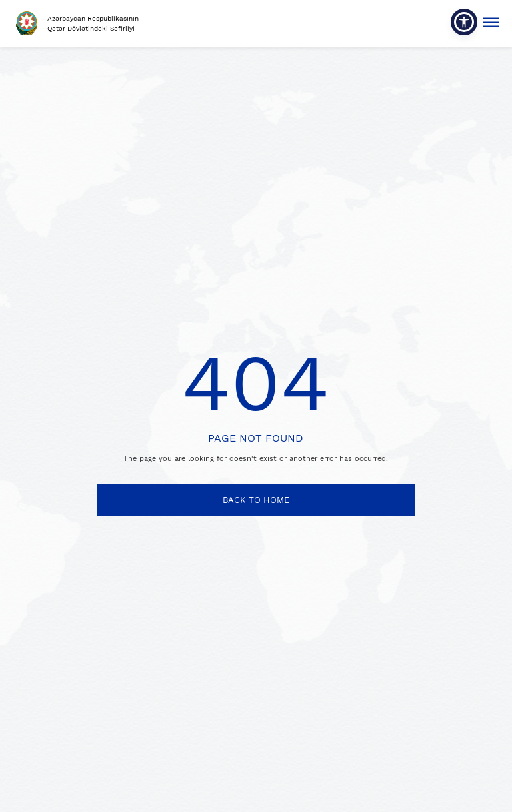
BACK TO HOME (256, 500)
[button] (464, 22)
